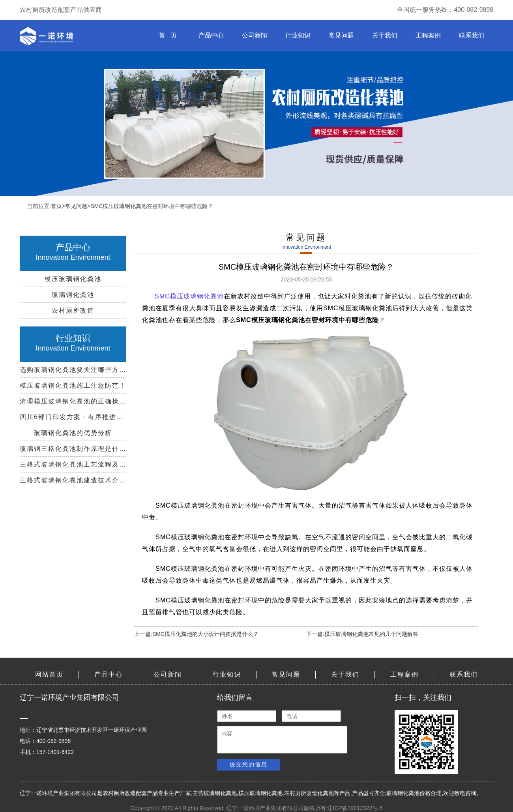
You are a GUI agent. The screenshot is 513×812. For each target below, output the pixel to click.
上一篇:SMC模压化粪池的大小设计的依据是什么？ (196, 634)
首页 (56, 206)
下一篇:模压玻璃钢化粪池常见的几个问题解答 (362, 634)
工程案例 (428, 35)
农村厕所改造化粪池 (309, 793)
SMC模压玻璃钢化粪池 (189, 296)
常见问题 (341, 35)
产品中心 (211, 35)
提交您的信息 (249, 764)
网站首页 (49, 674)
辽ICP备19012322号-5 (355, 808)
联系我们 (472, 35)
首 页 (168, 35)
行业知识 (298, 35)
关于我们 (385, 35)
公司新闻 (255, 35)
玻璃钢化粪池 (220, 793)
